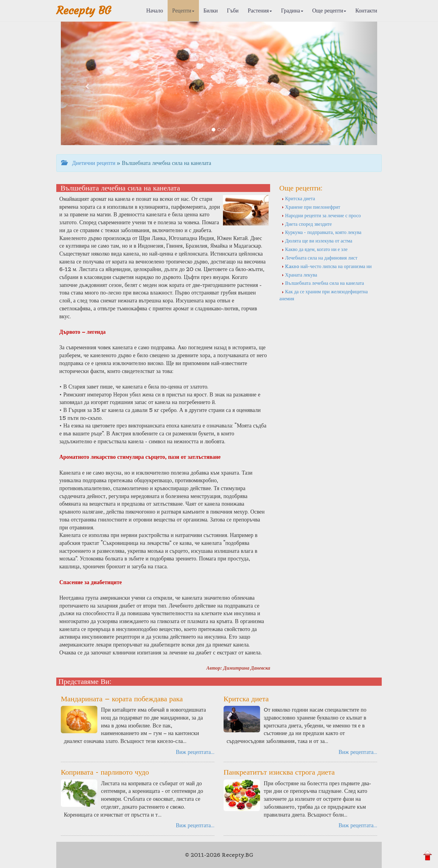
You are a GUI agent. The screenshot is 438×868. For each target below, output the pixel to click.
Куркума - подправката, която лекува (322, 232)
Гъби (233, 10)
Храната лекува (299, 275)
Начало (155, 10)
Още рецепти (329, 10)
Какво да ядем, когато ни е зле (315, 249)
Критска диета (298, 198)
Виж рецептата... (195, 752)
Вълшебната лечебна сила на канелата (323, 283)
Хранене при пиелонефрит (311, 207)
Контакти (366, 10)
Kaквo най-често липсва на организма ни (327, 266)
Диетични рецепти (88, 163)
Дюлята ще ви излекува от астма (317, 241)
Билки (211, 10)
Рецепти (183, 10)
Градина (292, 10)
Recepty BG (84, 10)
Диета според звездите (307, 224)
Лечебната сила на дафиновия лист (320, 258)
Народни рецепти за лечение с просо (321, 215)
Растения (260, 10)
